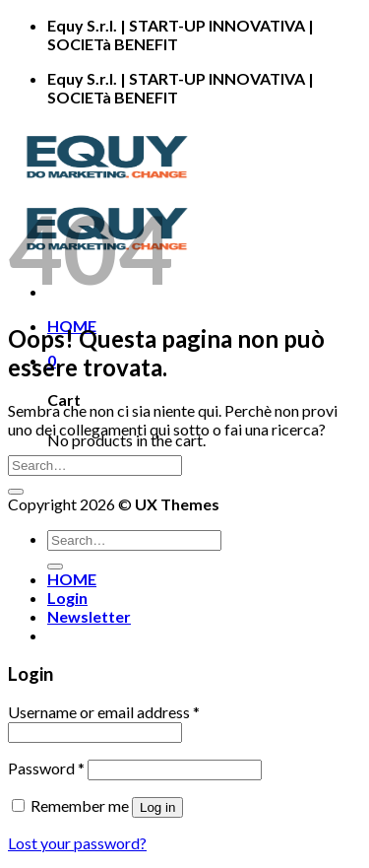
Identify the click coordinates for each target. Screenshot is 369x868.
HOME (72, 579)
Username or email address (104, 712)
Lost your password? (77, 843)
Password (46, 768)
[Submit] (16, 492)
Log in (157, 807)
